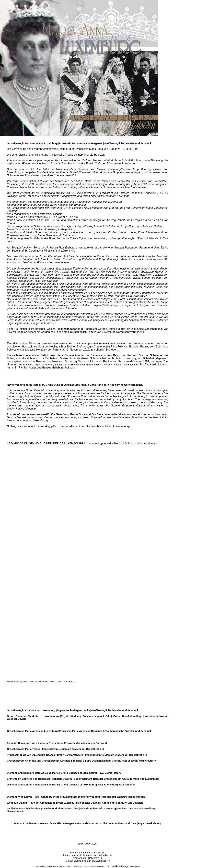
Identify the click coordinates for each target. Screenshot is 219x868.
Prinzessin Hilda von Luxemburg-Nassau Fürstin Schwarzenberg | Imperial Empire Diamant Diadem (66, 755)
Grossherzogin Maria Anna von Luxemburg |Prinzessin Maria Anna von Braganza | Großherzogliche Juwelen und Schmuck (79, 143)
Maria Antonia (28, 350)
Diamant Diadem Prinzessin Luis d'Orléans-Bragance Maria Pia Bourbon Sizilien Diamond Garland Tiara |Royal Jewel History (88, 823)
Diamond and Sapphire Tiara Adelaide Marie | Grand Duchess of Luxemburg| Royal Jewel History (64, 773)
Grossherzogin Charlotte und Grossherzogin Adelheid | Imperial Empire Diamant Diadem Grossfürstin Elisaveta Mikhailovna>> (82, 761)
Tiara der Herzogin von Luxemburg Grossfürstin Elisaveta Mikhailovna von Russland (57, 743)
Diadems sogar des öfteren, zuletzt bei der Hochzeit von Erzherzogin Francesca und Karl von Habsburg (81, 365)
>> (101, 858)
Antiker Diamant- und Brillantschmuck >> (88, 861)
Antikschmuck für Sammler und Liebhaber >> (88, 855)
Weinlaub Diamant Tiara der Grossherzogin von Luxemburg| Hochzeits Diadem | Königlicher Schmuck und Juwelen (75, 803)
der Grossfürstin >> (136, 755)
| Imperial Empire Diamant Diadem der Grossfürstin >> (72, 749)
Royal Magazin (124, 866)
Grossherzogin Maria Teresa (24, 749)
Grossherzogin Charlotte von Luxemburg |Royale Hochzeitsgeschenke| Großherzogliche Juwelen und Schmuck (73, 710)
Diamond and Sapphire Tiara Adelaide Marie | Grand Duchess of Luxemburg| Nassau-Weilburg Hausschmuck (71, 785)
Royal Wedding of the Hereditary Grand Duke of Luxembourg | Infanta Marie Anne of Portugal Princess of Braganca (75, 385)
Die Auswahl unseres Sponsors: (88, 853)
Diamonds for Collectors (86, 858)
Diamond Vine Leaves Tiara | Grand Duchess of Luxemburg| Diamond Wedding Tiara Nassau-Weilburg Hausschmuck (76, 797)
